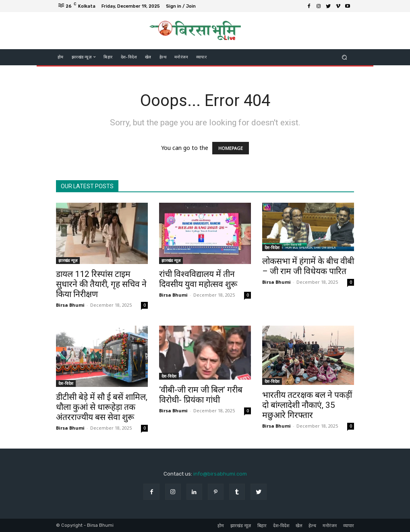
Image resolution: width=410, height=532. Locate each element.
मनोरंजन (330, 526)
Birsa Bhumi (70, 305)
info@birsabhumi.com (220, 474)
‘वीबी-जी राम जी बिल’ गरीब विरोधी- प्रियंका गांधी (201, 395)
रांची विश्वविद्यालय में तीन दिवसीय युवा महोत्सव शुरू (198, 279)
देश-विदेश (272, 247)
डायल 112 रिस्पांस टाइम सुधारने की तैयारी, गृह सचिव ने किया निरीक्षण (101, 284)
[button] (345, 57)
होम (221, 526)
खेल (299, 526)
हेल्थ (312, 526)
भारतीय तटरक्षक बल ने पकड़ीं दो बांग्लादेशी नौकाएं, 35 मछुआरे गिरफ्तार (307, 405)
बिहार (262, 526)
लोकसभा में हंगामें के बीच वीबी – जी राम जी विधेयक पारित (308, 266)
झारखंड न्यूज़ (68, 260)
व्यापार (349, 526)
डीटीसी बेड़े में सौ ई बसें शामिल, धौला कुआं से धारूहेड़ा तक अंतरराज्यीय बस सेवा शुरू (102, 407)
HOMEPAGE (231, 148)
